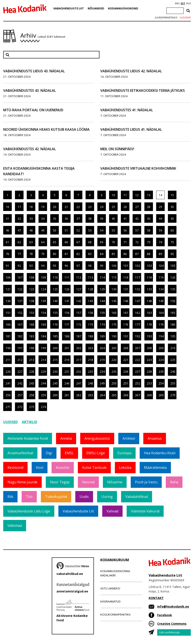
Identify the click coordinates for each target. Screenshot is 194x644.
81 (66, 254)
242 (20, 383)
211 (8, 360)
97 (78, 266)
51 (66, 230)
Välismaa (15, 525)
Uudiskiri (185, 18)
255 (173, 383)
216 (67, 360)
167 (20, 324)
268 (149, 395)
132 (138, 289)
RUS (189, 3)
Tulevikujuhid (56, 497)
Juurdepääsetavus (166, 18)
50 (55, 230)
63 (31, 242)
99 (102, 266)
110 (55, 277)
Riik (10, 497)
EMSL (69, 453)
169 (43, 324)
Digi (49, 453)
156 (67, 313)
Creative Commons (172, 624)
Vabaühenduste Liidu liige (29, 511)
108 (32, 277)
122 (20, 289)
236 (126, 372)
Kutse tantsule (94, 467)
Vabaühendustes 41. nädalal (127, 110)
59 (160, 230)
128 (90, 289)
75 (172, 242)
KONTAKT (156, 598)
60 (172, 230)
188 (90, 336)
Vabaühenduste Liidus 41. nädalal (131, 129)
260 (55, 395)
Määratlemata (155, 467)
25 (113, 207)
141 (67, 301)
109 (43, 277)
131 (126, 289)
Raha (174, 482)
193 (149, 336)
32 (19, 219)
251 (126, 383)
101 (126, 266)
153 (32, 313)
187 (79, 336)
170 (55, 324)
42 (137, 219)
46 (7, 230)
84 (102, 254)
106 (8, 277)
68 (90, 242)
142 (79, 301)
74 (160, 242)
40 (113, 219)
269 (161, 395)
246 (67, 383)
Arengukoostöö (97, 438)
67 (78, 242)
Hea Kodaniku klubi (160, 453)
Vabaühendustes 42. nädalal (30, 149)
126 (67, 289)
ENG (177, 3)
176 (126, 324)
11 (125, 195)
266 (126, 395)
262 (79, 395)
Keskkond (15, 467)
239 (161, 372)
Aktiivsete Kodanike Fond (28, 438)
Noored (88, 482)
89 (160, 254)
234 (102, 372)
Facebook (165, 615)
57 (137, 230)
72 (137, 242)
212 (20, 360)
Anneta (66, 438)
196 (8, 348)
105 (173, 266)
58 (149, 230)
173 (90, 324)
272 (20, 407)
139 (43, 301)
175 (114, 324)
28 (149, 207)
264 (102, 395)
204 (102, 348)
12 (137, 195)
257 (20, 395)
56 (125, 230)
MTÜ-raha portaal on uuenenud (33, 110)
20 (55, 207)
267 (138, 395)
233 (90, 372)
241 (8, 383)
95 (55, 266)
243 (32, 383)
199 (43, 348)
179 (161, 324)
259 (43, 395)
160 (114, 313)
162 (138, 313)
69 (102, 242)
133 (149, 289)
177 (138, 324)
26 (125, 207)
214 (43, 360)
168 (32, 324)
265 (114, 395)
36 (66, 219)
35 (55, 219)
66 (66, 242)
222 (138, 360)
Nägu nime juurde (22, 482)
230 (55, 372)
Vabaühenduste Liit (69, 8)
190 (114, 336)
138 (32, 301)
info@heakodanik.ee (173, 606)
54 (102, 230)
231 (67, 372)
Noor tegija (60, 482)
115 (114, 277)
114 (102, 277)
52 (78, 230)
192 (138, 336)
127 (79, 289)
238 (149, 372)
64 (43, 242)
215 (55, 360)
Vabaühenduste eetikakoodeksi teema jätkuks (143, 91)
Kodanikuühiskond (123, 8)
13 (149, 195)
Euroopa (124, 453)
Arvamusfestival (20, 453)
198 (32, 348)
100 (114, 266)
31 (7, 219)
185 (55, 336)
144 (102, 301)
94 (43, 266)
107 (20, 277)
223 (149, 360)
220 (114, 360)
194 (161, 336)
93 (31, 266)
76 (7, 254)
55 (113, 230)
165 (173, 313)
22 (78, 207)
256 (8, 395)
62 (19, 242)
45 (172, 219)
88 (149, 254)
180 (173, 324)
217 (79, 360)
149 (161, 301)
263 (90, 395)
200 (55, 348)
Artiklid (30, 422)
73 (149, 242)
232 (79, 372)
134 (161, 289)
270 (173, 395)
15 (172, 195)
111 (67, 277)
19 (43, 207)
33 (31, 219)
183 (32, 336)
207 (138, 348)
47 (19, 230)
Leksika (125, 467)
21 (66, 207)
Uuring (107, 497)
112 (79, 277)
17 (19, 207)
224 (161, 360)
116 (126, 277)
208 (149, 348)
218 (90, 360)
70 (113, 242)
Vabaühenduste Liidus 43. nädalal (34, 71)
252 (138, 383)
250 (114, 383)
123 (32, 289)
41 (125, 219)
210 (173, 348)
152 (20, 313)
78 (31, 254)
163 (149, 313)
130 (114, 289)
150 (173, 301)
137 (20, 301)
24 (102, 207)
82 (78, 254)
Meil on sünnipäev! (117, 149)
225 (173, 360)
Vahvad (112, 511)
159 (102, 313)
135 (173, 289)
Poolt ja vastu (146, 482)
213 (32, 360)
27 (137, 207)
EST (183, 3)
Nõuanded (96, 8)
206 (126, 348)
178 (149, 324)
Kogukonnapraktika (115, 614)
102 (138, 266)
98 (90, 266)
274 (43, 407)
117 (138, 277)
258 (32, 395)
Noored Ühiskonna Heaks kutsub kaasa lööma (46, 129)
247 (79, 383)
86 (125, 254)
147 (138, 301)
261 (67, 395)
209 (161, 348)
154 (43, 313)
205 (114, 348)
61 (7, 242)
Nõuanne (115, 482)
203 (90, 348)
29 (160, 207)
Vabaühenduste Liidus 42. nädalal (131, 71)
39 (102, 219)
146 (126, 301)
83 (90, 254)
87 (137, 254)
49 (43, 230)
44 (160, 219)
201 (67, 348)
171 (67, 324)
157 (79, 313)
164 (161, 313)
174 (102, 324)
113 (90, 277)
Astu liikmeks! (110, 588)
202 (79, 348)
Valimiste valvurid (145, 511)
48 (31, 230)
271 (8, 407)
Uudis (84, 497)
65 (55, 242)
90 (172, 254)
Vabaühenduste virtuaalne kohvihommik (138, 168)
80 (55, 254)
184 (43, 336)
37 (78, 219)
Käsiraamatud (110, 601)
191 (126, 336)
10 (113, 195)
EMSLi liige (96, 453)
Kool (40, 467)
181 (8, 336)
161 (126, 313)
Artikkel (129, 438)
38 (90, 219)
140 (55, 301)
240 (173, 372)
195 (173, 336)
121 (8, 289)
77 (19, 254)
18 (31, 207)
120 (173, 277)
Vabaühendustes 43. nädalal (30, 91)
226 (8, 372)
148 (149, 301)
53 (90, 230)
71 (125, 242)
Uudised (10, 422)
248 (90, 383)
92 (19, 266)
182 (20, 336)
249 (102, 383)
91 (7, 266)
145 (114, 301)
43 (149, 219)
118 (149, 277)
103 (149, 266)
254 (161, 383)
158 (90, 313)
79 (43, 254)
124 (43, 289)
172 (79, 324)
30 (172, 207)
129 (102, 289)
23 (90, 207)
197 (20, 348)
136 (8, 301)
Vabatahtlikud (137, 497)
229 (43, 372)
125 (55, 289)
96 (66, 266)
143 (90, 301)
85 (113, 254)
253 (149, 383)
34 (43, 219)
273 (32, 407)
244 (43, 383)
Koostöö (63, 467)
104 (161, 266)
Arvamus (155, 438)
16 (7, 207)
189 (102, 336)
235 (114, 372)
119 (161, 277)
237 (138, 372)
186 (67, 336)
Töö (29, 497)
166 (8, 324)
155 (55, 313)
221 (126, 360)
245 (55, 383)
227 (20, 372)
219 (102, 360)
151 (8, 313)
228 (32, 372)
